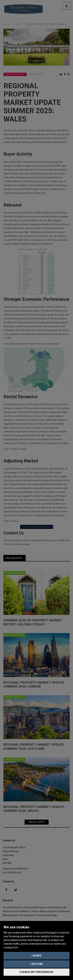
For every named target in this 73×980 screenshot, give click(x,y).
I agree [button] (37, 956)
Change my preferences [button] (36, 972)
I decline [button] (36, 964)
